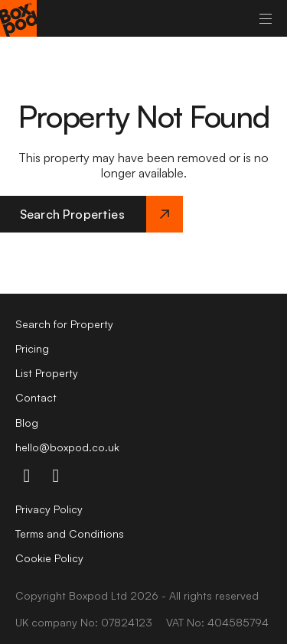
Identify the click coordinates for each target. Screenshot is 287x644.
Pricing (32, 348)
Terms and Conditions (70, 533)
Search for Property (64, 324)
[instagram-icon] (27, 475)
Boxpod (88, 595)
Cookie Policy (49, 558)
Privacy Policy (49, 509)
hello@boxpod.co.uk (67, 447)
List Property (47, 373)
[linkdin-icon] (56, 475)
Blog (27, 423)
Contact (36, 397)
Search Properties (101, 214)
